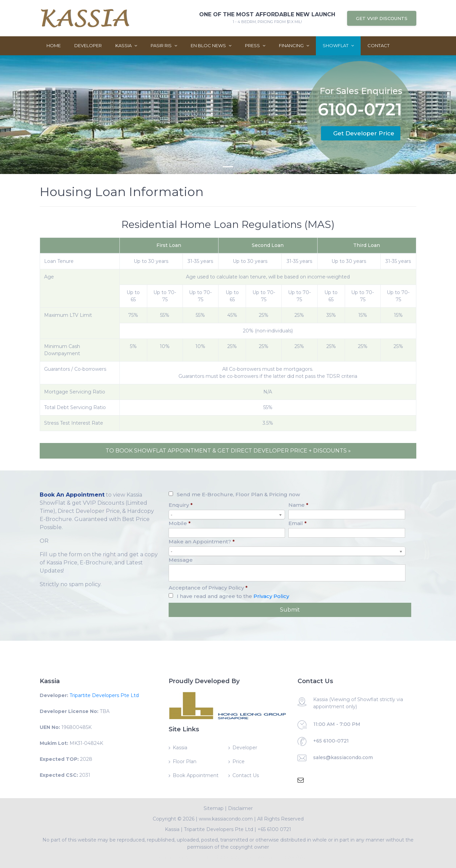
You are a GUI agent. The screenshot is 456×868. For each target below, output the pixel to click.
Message (181, 560)
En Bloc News (211, 45)
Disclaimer (240, 808)
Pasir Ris (164, 45)
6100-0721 (360, 111)
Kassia (126, 45)
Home (54, 45)
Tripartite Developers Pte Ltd (104, 695)
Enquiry (181, 505)
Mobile (180, 523)
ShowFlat (338, 45)
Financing (294, 45)
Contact (378, 45)
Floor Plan (185, 761)
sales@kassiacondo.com (343, 757)
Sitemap (214, 808)
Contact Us (246, 775)
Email (298, 523)
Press (255, 45)
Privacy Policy (271, 596)
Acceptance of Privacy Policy (208, 588)
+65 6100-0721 (331, 741)
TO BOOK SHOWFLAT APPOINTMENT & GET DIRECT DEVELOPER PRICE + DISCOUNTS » (228, 451)
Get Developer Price (364, 133)
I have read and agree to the (233, 596)
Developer (88, 45)
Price (239, 761)
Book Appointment (196, 775)
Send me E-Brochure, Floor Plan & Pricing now (238, 494)
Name (298, 505)
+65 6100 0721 (274, 829)
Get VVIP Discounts (382, 18)
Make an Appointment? (202, 542)
